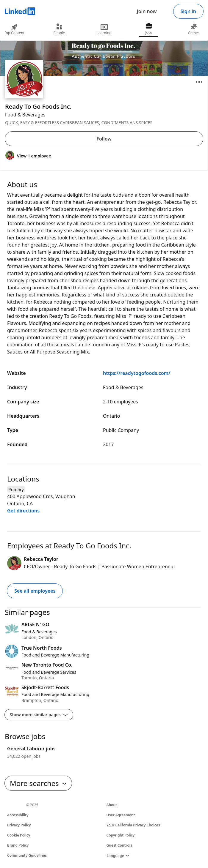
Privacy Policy (19, 825)
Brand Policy (18, 845)
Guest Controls (119, 845)
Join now (147, 11)
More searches (38, 783)
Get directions (23, 511)
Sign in (188, 11)
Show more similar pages (39, 715)
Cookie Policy (19, 835)
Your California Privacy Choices (133, 825)
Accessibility (18, 815)
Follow (104, 139)
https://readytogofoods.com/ (137, 373)
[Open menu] (199, 82)
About (112, 805)
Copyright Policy (121, 835)
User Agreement (121, 815)
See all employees (35, 591)
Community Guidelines (27, 855)
